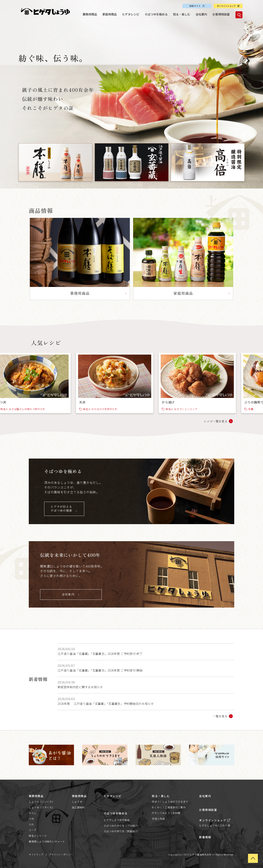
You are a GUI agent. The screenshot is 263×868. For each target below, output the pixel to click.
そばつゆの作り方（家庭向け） (122, 831)
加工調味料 (78, 807)
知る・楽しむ (182, 14)
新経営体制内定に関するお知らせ (80, 687)
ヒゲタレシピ (131, 14)
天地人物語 (158, 819)
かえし (33, 813)
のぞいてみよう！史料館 (166, 813)
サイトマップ (36, 854)
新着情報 (205, 837)
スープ (33, 830)
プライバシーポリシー (61, 854)
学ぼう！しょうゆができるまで (170, 802)
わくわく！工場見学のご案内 (169, 807)
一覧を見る (220, 716)
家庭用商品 (110, 14)
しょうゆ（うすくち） (42, 807)
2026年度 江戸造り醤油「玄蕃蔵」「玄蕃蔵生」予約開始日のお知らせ (106, 704)
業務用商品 (90, 14)
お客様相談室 (221, 14)
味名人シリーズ (38, 836)
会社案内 (201, 14)
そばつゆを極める (156, 14)
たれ (31, 824)
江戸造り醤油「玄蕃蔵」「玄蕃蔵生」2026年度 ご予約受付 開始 (100, 670)
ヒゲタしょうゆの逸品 (117, 820)
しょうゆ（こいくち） (42, 802)
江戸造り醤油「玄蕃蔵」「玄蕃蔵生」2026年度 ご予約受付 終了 (100, 654)
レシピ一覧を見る (216, 421)
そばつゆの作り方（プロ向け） (122, 826)
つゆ (31, 819)
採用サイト (195, 6)
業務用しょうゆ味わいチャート (47, 841)
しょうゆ (77, 802)
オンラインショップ (226, 6)
